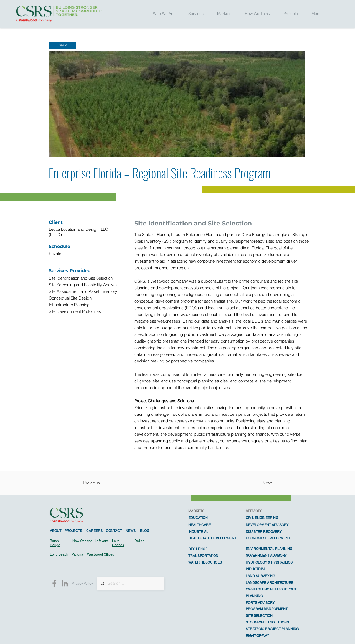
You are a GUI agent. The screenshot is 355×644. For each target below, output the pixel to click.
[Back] (62, 45)
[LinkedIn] (65, 583)
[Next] (258, 483)
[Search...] (130, 584)
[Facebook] (54, 583)
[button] (164, 14)
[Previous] (102, 483)
